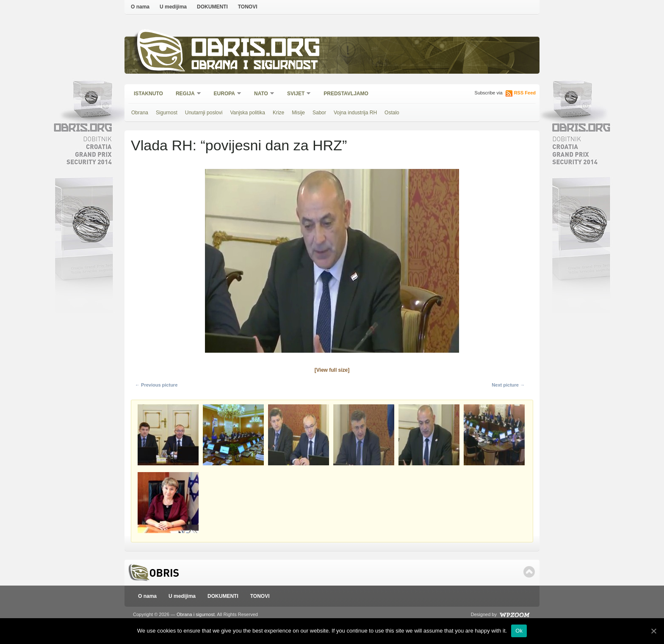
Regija (186, 94)
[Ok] (653, 631)
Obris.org (256, 50)
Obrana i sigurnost (254, 66)
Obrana (140, 113)
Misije (298, 113)
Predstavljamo (346, 94)
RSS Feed (525, 93)
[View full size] (332, 370)
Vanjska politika (248, 113)
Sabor (319, 113)
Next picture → (508, 385)
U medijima (173, 7)
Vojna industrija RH (355, 113)
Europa (225, 94)
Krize (278, 113)
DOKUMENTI (212, 7)
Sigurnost (167, 113)
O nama (140, 7)
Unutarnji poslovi (204, 113)
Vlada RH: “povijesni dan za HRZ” (239, 145)
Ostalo (392, 113)
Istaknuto (148, 94)
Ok (519, 631)
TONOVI (248, 7)
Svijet (296, 94)
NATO (261, 94)
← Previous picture (156, 385)
